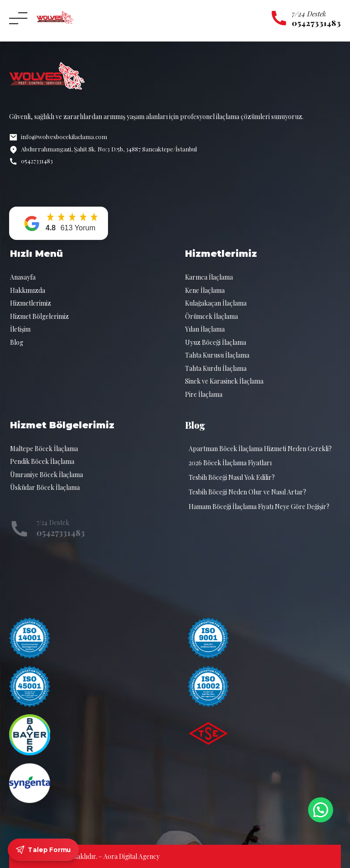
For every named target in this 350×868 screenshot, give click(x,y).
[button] (59, 223)
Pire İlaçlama (204, 394)
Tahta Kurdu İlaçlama (216, 368)
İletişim (20, 329)
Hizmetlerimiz (31, 303)
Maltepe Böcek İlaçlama (44, 449)
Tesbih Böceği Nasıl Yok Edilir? (232, 477)
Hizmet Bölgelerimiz (39, 316)
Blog (17, 342)
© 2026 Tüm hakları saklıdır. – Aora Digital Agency (88, 856)
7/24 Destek (309, 14)
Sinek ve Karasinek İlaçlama (224, 381)
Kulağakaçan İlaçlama (216, 303)
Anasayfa (23, 277)
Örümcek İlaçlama (211, 316)
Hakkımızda (28, 290)
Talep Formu (44, 850)
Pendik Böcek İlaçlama (42, 461)
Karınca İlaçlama (209, 277)
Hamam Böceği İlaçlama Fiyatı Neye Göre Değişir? (259, 507)
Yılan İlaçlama (205, 329)
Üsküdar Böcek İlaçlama (45, 487)
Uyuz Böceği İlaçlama (216, 342)
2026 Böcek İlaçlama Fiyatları (230, 463)
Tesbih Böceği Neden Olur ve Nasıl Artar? (247, 492)
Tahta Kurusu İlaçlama (217, 355)
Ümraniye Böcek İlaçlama (46, 475)
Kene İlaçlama (205, 290)
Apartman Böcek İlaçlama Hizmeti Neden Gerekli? (260, 449)
